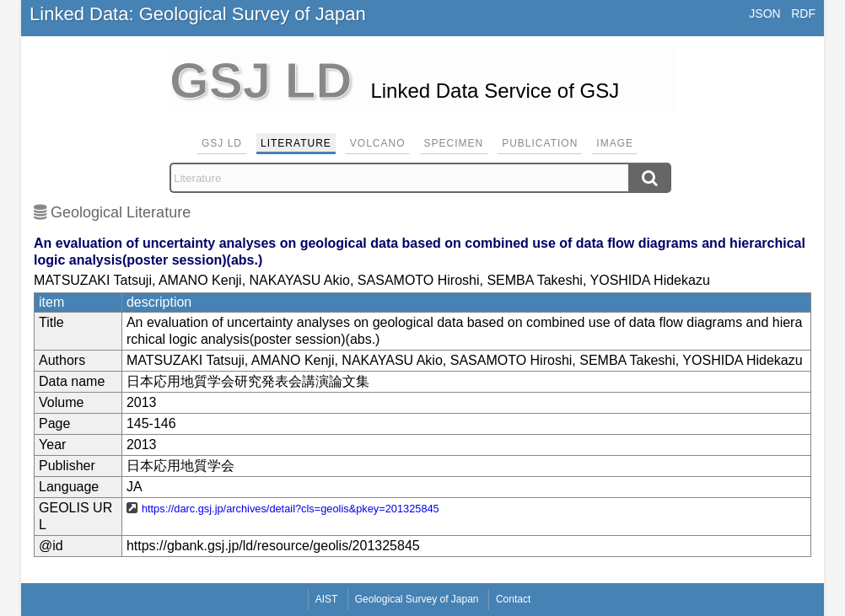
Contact (513, 599)
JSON (764, 13)
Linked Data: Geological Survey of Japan (198, 14)
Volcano (378, 143)
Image (615, 143)
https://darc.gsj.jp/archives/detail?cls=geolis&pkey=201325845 (291, 509)
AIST (327, 599)
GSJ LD (222, 143)
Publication (540, 143)
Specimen (454, 143)
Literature (296, 143)
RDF (803, 13)
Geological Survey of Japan (417, 599)
